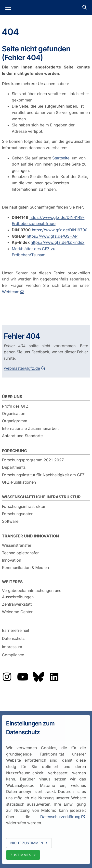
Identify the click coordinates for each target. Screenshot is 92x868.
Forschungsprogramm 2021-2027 (33, 460)
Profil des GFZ (15, 406)
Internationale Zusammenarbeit (30, 428)
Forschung (14, 451)
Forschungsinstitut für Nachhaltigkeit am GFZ (43, 475)
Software (10, 521)
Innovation (12, 560)
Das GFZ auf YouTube (23, 677)
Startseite (61, 158)
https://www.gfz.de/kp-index (58, 242)
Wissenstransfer (17, 545)
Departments (14, 467)
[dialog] (46, 790)
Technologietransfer (20, 553)
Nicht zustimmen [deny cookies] (27, 843)
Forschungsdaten (18, 514)
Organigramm (15, 421)
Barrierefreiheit (16, 630)
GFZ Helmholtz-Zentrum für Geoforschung (46, 7)
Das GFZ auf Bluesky (38, 677)
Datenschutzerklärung (60, 817)
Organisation (14, 413)
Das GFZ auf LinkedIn (54, 677)
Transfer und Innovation (30, 536)
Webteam (11, 292)
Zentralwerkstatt (17, 604)
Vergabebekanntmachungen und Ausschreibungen (32, 594)
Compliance (13, 655)
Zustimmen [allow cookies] (21, 855)
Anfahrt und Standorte (22, 436)
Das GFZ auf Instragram (7, 677)
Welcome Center (17, 612)
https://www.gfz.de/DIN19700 (60, 230)
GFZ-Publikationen (19, 482)
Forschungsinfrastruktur (24, 506)
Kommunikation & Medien (25, 568)
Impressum (12, 647)
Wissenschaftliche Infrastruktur (41, 497)
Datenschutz (13, 638)
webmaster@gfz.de (22, 368)
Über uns (12, 397)
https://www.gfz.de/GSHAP (52, 236)
